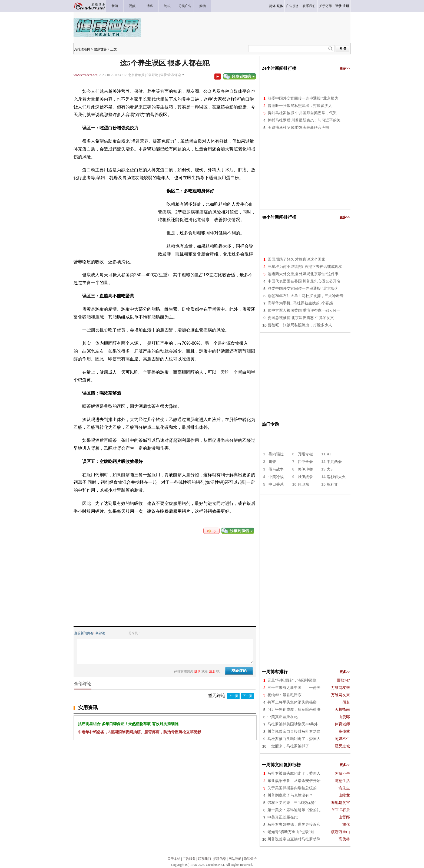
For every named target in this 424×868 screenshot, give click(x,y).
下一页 (247, 696)
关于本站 (174, 859)
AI (329, 454)
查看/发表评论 (170, 75)
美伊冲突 (305, 469)
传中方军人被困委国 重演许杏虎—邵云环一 (304, 310)
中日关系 (276, 484)
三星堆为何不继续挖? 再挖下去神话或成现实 (305, 267)
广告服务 (189, 859)
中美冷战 (276, 477)
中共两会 (334, 462)
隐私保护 (250, 859)
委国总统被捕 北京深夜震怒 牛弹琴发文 (301, 318)
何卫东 (303, 484)
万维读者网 (82, 49)
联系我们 (204, 859)
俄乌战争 (276, 469)
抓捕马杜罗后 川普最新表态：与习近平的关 (304, 120)
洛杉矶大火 (336, 477)
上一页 (233, 696)
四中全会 (305, 462)
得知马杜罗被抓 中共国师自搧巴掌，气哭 (302, 113)
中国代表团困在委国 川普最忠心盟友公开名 (304, 281)
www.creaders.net (85, 75)
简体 (272, 6)
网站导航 (235, 859)
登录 (338, 6)
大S (330, 469)
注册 (346, 6)
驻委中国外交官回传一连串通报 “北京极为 (303, 98)
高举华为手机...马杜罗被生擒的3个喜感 (300, 303)
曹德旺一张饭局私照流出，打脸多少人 (300, 106)
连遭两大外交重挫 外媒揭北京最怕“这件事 (303, 274)
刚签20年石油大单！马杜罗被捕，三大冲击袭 (306, 296)
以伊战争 (305, 477)
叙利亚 (332, 484)
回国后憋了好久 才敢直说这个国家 (297, 259)
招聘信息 (220, 859)
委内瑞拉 (276, 454)
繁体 (280, 6)
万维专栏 (305, 454)
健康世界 (100, 49)
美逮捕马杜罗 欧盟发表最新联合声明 (299, 128)
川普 (272, 462)
